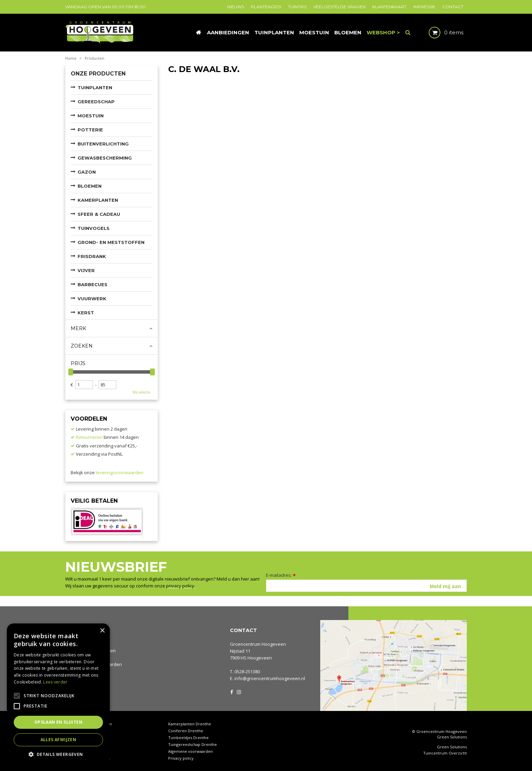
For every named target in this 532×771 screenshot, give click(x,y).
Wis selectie (141, 392)
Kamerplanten (98, 200)
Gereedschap (96, 102)
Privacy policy (181, 758)
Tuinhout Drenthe (82, 738)
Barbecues (92, 284)
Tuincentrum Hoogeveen (89, 724)
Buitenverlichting (103, 144)
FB (232, 691)
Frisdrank (92, 256)
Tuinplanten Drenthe (85, 751)
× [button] (102, 631)
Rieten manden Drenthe (88, 758)
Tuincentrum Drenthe (86, 731)
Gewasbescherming (105, 158)
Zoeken (82, 346)
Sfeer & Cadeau (99, 214)
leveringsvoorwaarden (120, 472)
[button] (58, 754)
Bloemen (90, 186)
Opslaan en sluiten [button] (58, 722)
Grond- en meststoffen (111, 242)
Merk (78, 328)
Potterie (90, 130)
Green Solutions (452, 737)
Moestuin (91, 116)
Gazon (87, 172)
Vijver (86, 270)
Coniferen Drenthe (186, 731)
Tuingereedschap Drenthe (193, 744)
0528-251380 (247, 671)
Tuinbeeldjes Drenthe (188, 738)
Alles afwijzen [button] (59, 740)
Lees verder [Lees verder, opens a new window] (55, 682)
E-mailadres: (281, 575)
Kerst (86, 313)
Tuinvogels (94, 228)
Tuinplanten (95, 87)
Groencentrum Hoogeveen (258, 644)
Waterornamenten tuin (86, 744)
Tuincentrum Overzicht (445, 753)
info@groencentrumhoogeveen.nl (270, 678)
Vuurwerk (92, 299)
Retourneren (89, 437)
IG (239, 691)
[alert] (58, 694)
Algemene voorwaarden (190, 751)
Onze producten (98, 74)
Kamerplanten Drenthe (190, 724)
